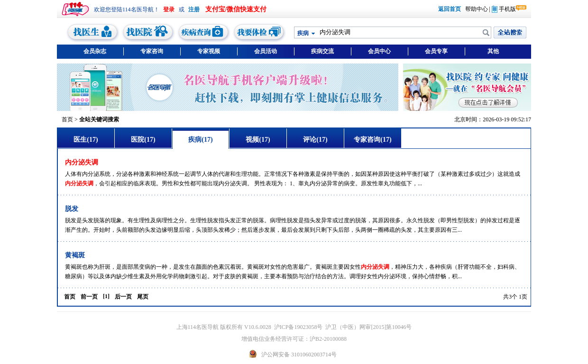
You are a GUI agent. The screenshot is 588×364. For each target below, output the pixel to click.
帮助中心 (477, 9)
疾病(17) (200, 140)
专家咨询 (152, 51)
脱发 (72, 209)
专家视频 (209, 51)
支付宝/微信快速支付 (236, 9)
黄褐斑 (75, 255)
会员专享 (436, 51)
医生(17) (86, 140)
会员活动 (266, 51)
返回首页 (450, 9)
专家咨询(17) (372, 140)
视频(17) (258, 140)
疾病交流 (322, 51)
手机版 (504, 9)
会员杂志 (95, 51)
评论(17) (315, 140)
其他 (493, 51)
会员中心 (379, 51)
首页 (67, 119)
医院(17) (143, 140)
